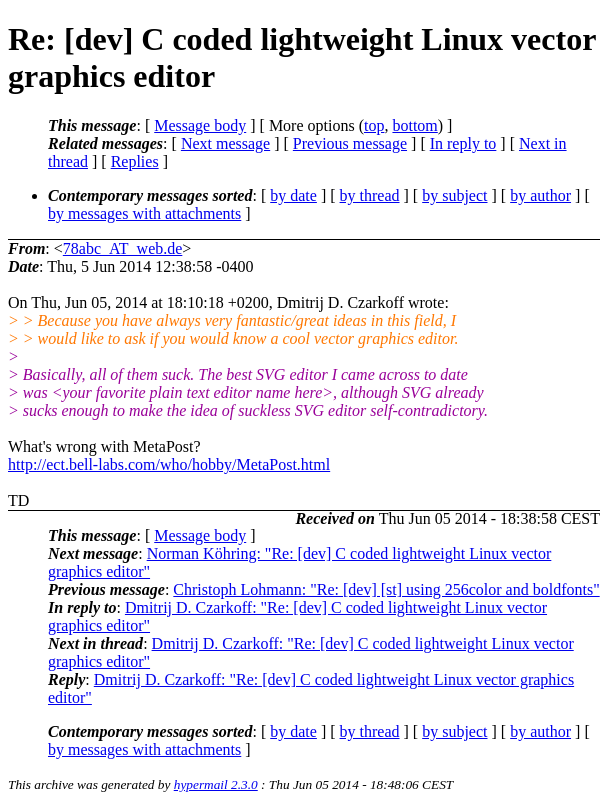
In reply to (463, 143)
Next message (225, 143)
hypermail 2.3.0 (216, 784)
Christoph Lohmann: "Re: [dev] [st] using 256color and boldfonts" (386, 589)
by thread (370, 195)
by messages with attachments (144, 213)
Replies (135, 161)
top (374, 125)
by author (540, 195)
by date (293, 195)
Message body (200, 125)
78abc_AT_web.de (123, 248)
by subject (454, 195)
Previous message (350, 143)
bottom (414, 125)
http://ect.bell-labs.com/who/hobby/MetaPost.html (169, 464)
